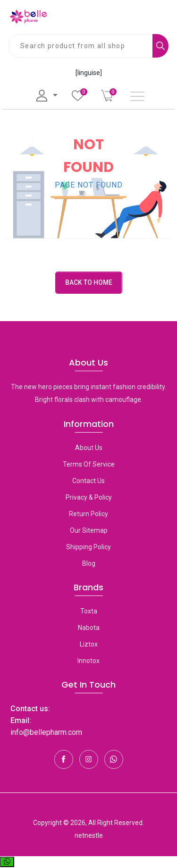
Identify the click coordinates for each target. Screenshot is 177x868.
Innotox (88, 661)
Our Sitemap (89, 530)
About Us (89, 448)
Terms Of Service (89, 464)
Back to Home (89, 282)
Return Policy (88, 514)
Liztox (89, 644)
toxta (89, 611)
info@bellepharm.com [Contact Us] (46, 732)
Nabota (89, 628)
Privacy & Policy (89, 497)
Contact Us (88, 481)
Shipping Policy (88, 547)
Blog (89, 563)
